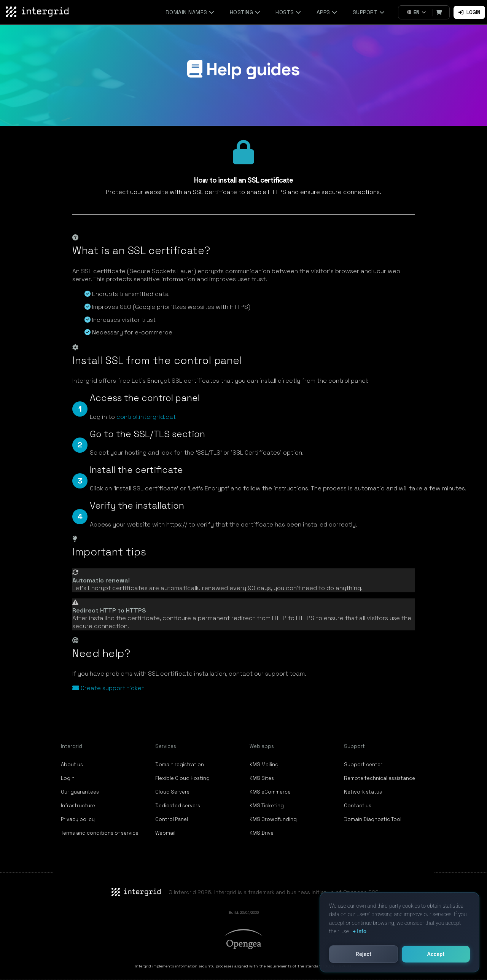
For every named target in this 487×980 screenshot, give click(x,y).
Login (469, 12)
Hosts (288, 12)
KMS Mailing (264, 764)
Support (369, 12)
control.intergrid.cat (146, 417)
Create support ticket (108, 688)
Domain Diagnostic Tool (373, 819)
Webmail (165, 833)
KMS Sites (262, 778)
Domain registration (180, 764)
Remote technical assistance (380, 778)
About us (72, 764)
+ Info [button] (360, 931)
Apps (327, 12)
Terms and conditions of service (100, 833)
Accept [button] (436, 954)
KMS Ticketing (267, 806)
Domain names (190, 12)
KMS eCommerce (270, 792)
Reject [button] (364, 954)
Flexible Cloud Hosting (182, 778)
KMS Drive (262, 833)
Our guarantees (80, 792)
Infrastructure (78, 806)
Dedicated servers (178, 806)
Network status (363, 792)
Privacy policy (78, 819)
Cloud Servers (172, 792)
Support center (363, 764)
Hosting (245, 12)
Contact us (358, 806)
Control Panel (172, 819)
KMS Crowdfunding (273, 819)
